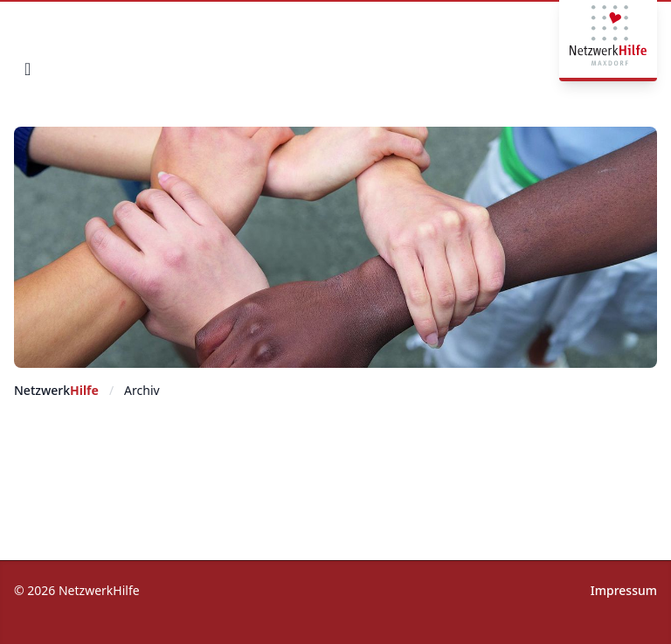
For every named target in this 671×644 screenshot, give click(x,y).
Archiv (142, 390)
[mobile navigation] (28, 69)
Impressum (624, 590)
